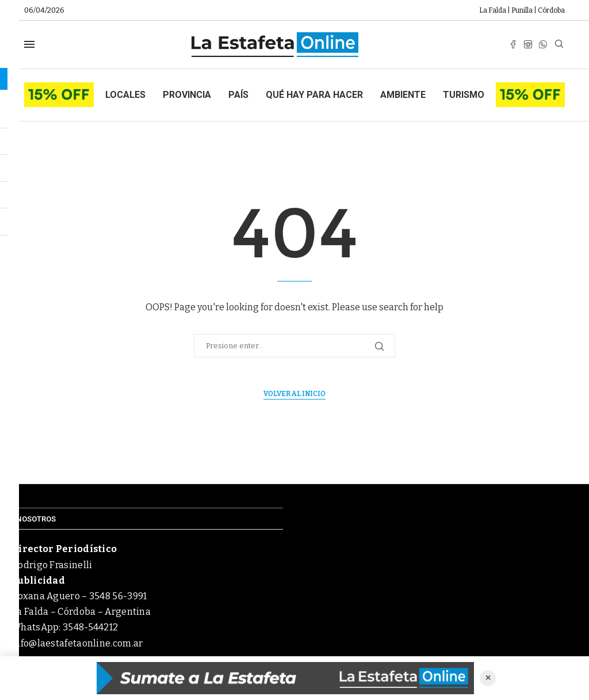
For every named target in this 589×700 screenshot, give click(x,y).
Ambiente (403, 95)
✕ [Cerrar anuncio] (488, 678)
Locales (125, 95)
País (238, 95)
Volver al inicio (294, 394)
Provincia (187, 95)
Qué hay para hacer (314, 95)
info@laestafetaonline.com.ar (77, 643)
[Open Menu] (29, 44)
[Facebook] (513, 44)
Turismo (464, 95)
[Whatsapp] (543, 44)
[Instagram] (528, 44)
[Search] (559, 45)
